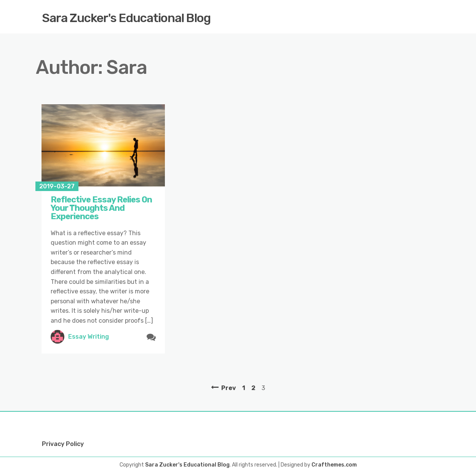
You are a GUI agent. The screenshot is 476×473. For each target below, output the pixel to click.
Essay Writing (89, 337)
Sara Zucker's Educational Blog (126, 18)
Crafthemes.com (334, 465)
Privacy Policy (63, 444)
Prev (229, 388)
